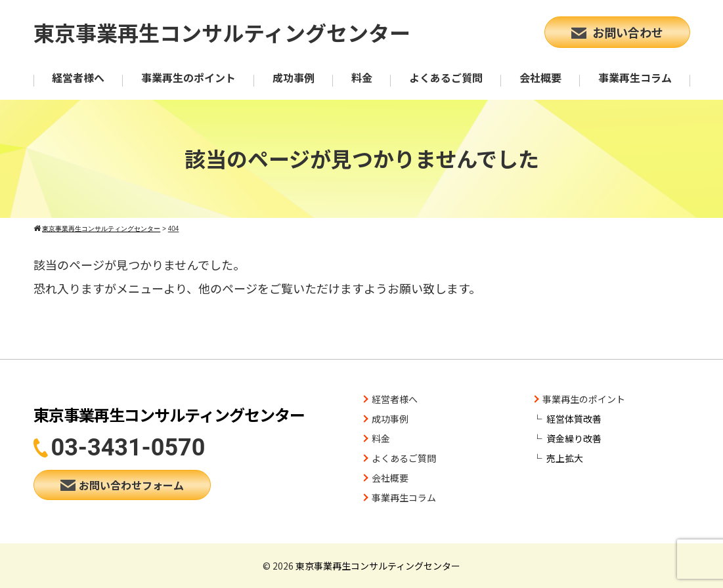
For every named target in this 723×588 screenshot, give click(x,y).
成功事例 (294, 77)
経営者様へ (78, 77)
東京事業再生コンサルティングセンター (222, 32)
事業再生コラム (635, 77)
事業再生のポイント (188, 77)
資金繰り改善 (574, 438)
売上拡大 (565, 458)
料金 (362, 77)
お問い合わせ (617, 32)
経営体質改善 (574, 419)
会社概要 (540, 77)
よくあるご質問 (446, 77)
